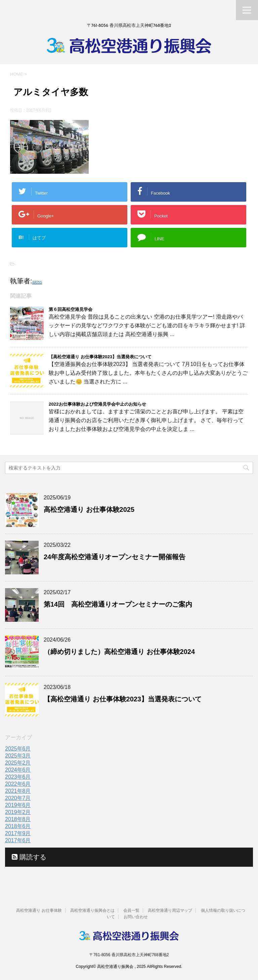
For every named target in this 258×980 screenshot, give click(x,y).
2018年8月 (18, 819)
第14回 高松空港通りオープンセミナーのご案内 (118, 604)
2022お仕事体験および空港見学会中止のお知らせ (97, 404)
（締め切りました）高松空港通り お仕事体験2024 (119, 652)
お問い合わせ (136, 917)
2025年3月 (18, 756)
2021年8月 (18, 791)
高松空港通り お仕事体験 (39, 910)
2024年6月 (18, 770)
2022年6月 (18, 784)
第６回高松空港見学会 (71, 309)
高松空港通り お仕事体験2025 (89, 509)
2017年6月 (18, 840)
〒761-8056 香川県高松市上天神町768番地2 (129, 955)
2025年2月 (18, 763)
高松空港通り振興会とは (92, 910)
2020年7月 (18, 798)
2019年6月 (18, 805)
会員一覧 (131, 910)
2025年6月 (18, 749)
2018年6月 (18, 826)
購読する (29, 857)
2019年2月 (18, 812)
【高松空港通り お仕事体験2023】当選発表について (100, 357)
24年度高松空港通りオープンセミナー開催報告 (115, 557)
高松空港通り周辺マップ (170, 910)
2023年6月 (18, 777)
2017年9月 (18, 833)
